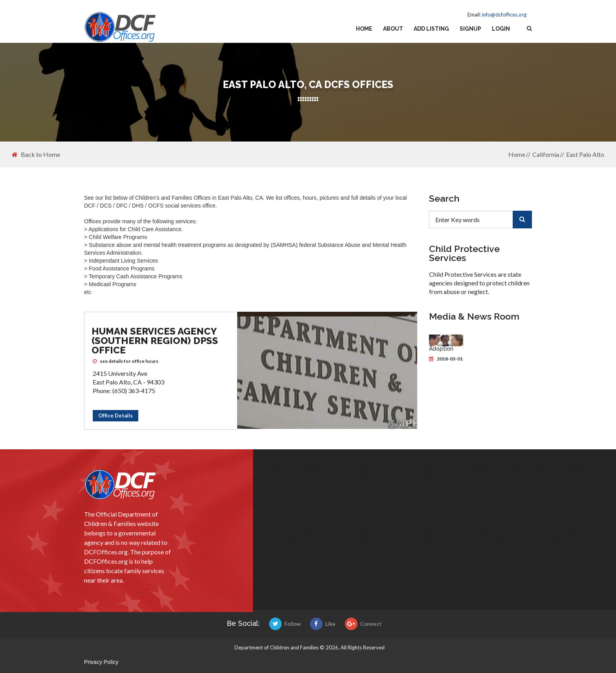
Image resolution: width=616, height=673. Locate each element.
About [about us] (393, 29)
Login (501, 29)
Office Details (115, 416)
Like (323, 624)
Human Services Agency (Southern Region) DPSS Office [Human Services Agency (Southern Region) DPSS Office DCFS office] (155, 341)
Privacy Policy (101, 662)
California (546, 154)
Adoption (441, 349)
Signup (470, 29)
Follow (285, 624)
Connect (363, 624)
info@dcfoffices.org (504, 15)
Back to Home (36, 154)
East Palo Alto (585, 154)
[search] (522, 220)
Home (364, 29)
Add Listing (431, 29)
